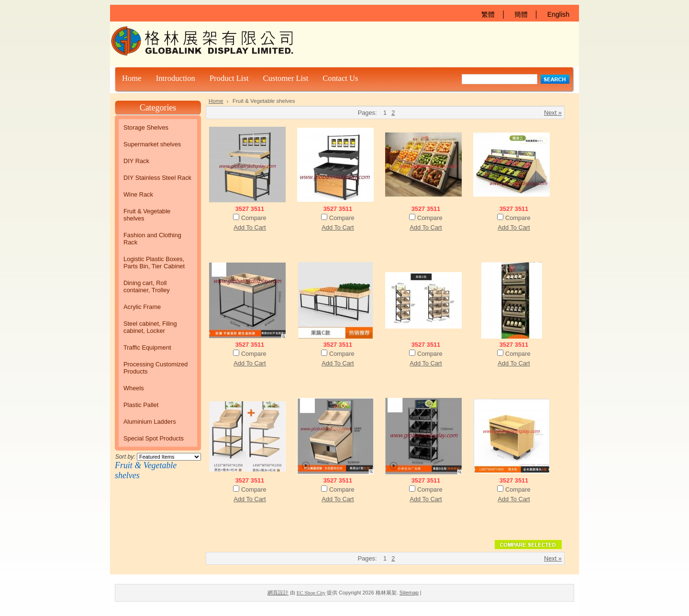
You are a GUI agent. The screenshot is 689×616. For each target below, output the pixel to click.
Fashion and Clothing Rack (152, 239)
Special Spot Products (154, 438)
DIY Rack (136, 161)
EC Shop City (311, 593)
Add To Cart (250, 227)
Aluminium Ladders (150, 422)
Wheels (134, 388)
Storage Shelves (146, 127)
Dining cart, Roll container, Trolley (147, 286)
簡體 (521, 14)
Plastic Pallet (141, 405)
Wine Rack (138, 194)
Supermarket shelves (152, 144)
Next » (553, 113)
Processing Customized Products (156, 368)
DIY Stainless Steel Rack (157, 178)
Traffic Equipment (147, 347)
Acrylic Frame (142, 307)
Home (216, 101)
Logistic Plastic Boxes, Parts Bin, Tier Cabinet (154, 263)
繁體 (488, 14)
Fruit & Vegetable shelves (147, 215)
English (558, 14)
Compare (254, 218)
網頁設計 (278, 593)
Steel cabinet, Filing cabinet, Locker (150, 327)
